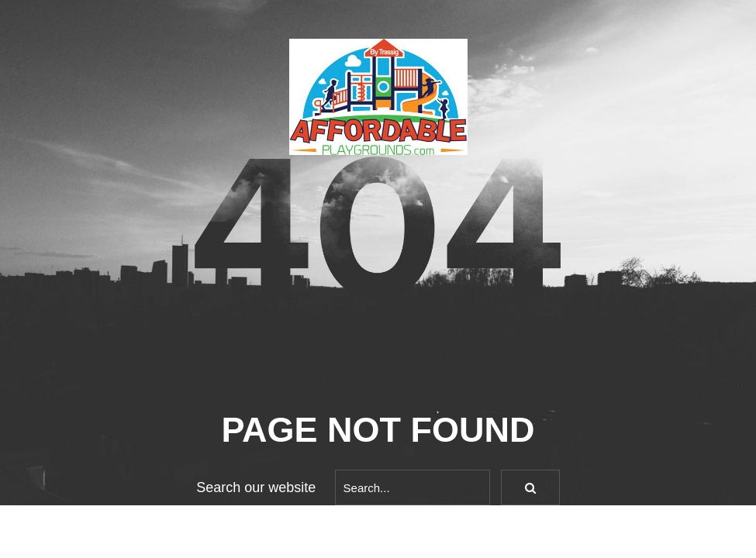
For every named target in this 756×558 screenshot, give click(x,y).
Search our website (256, 487)
